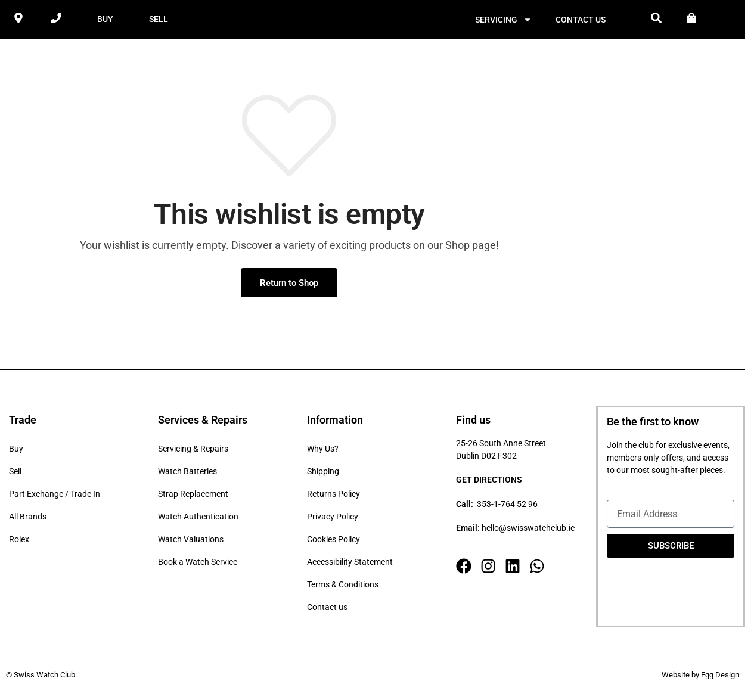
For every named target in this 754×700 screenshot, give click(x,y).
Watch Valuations (191, 541)
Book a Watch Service (198, 564)
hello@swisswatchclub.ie (528, 530)
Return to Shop (289, 284)
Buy (16, 450)
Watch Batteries (187, 473)
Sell (15, 473)
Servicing (503, 20)
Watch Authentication (198, 518)
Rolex (19, 541)
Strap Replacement (193, 496)
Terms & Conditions (343, 586)
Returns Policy (333, 496)
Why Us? (323, 450)
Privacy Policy (333, 518)
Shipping (323, 473)
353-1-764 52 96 (507, 506)
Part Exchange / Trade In (55, 496)
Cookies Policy (333, 541)
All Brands (28, 518)
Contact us (581, 20)
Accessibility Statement (350, 564)
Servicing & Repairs (193, 450)
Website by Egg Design (700, 676)
